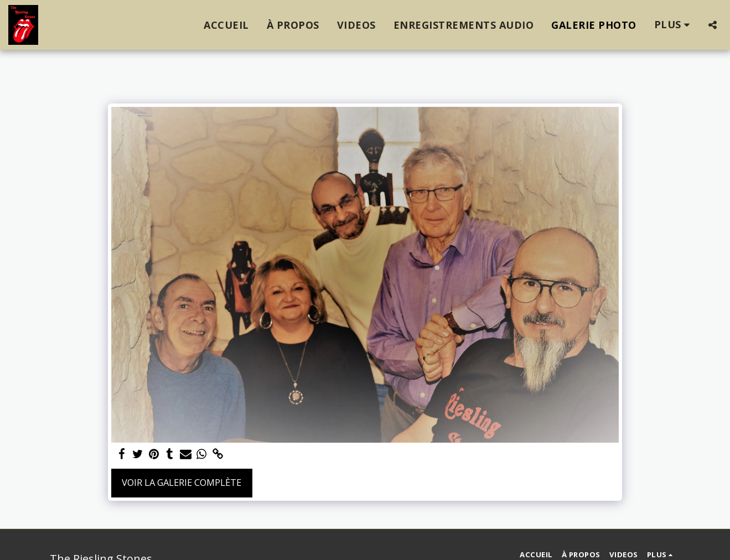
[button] (712, 25)
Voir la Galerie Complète (182, 482)
